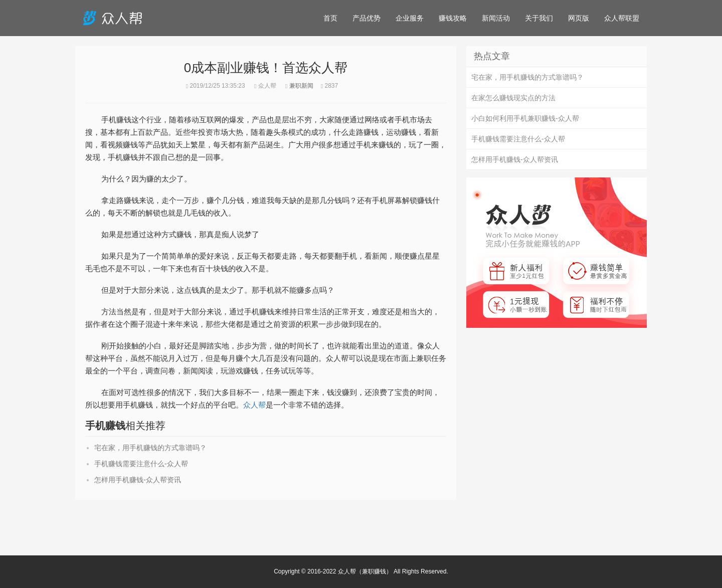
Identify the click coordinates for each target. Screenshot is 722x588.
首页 (330, 18)
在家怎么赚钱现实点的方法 (513, 98)
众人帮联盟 (622, 18)
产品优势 (367, 18)
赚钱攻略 (453, 18)
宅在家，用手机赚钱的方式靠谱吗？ (150, 448)
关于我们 (539, 18)
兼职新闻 (301, 86)
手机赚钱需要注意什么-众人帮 (141, 464)
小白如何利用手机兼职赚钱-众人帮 (525, 118)
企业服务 (410, 18)
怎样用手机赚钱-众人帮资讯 (138, 480)
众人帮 (254, 405)
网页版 (579, 18)
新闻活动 (496, 18)
